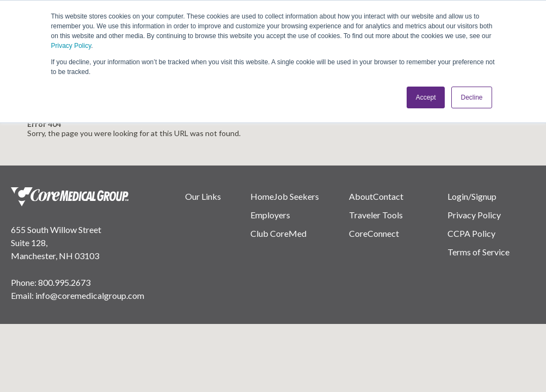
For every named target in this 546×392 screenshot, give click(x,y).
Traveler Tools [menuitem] (376, 215)
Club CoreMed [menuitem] (278, 233)
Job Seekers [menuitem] (296, 196)
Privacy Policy (71, 46)
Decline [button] (471, 97)
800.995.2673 (64, 282)
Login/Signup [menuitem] (472, 196)
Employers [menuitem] (270, 215)
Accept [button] (426, 97)
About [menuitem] (361, 196)
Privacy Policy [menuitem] (474, 215)
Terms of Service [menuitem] (478, 252)
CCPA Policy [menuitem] (471, 233)
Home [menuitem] (262, 196)
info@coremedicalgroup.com (90, 295)
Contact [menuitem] (388, 196)
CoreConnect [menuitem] (374, 233)
